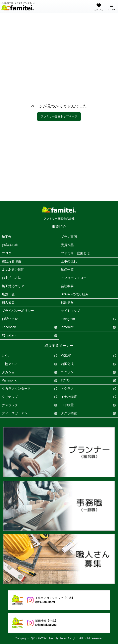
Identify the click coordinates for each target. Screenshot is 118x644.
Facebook (30, 327)
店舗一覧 (8, 294)
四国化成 (89, 364)
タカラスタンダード (30, 389)
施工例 (7, 237)
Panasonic (30, 380)
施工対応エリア (13, 286)
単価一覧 (67, 270)
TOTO (89, 380)
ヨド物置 (89, 405)
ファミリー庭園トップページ (59, 116)
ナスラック (30, 405)
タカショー (30, 372)
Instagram (89, 319)
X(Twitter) (30, 335)
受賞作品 (67, 245)
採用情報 (67, 302)
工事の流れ (69, 261)
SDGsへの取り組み (75, 294)
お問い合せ (10, 319)
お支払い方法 (11, 278)
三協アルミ (30, 364)
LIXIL (30, 356)
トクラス (89, 389)
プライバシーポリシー (18, 311)
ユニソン (89, 372)
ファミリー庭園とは (75, 253)
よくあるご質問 (13, 270)
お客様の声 (10, 245)
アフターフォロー (74, 278)
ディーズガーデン (30, 413)
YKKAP (89, 356)
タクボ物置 (89, 413)
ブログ (7, 253)
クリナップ (30, 397)
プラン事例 (69, 237)
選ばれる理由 (11, 261)
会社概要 (67, 286)
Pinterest (89, 327)
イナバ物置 (89, 397)
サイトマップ (70, 311)
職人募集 (8, 302)
